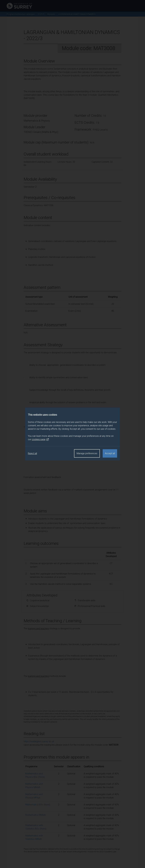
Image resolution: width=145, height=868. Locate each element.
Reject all (32, 453)
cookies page (40, 439)
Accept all (110, 453)
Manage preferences (87, 453)
